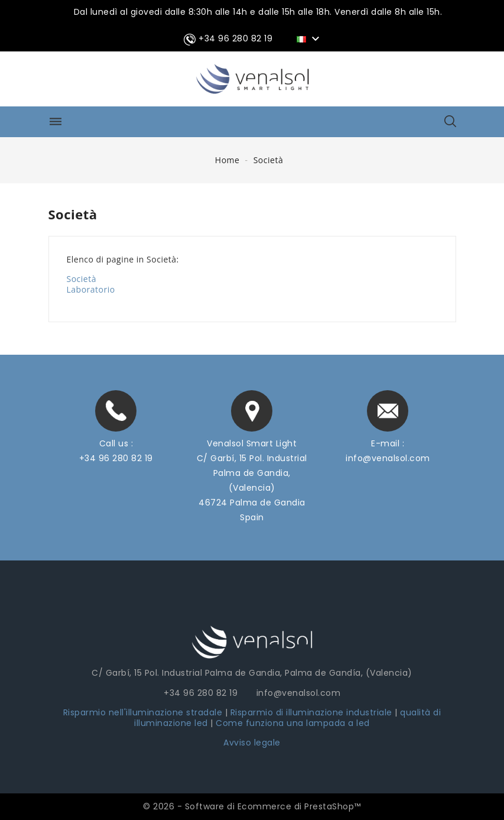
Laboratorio (91, 289)
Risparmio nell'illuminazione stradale (143, 712)
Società (82, 279)
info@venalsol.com (388, 458)
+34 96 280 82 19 (116, 458)
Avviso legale (252, 743)
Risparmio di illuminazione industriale (313, 712)
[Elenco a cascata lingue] (310, 38)
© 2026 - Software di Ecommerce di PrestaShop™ (252, 806)
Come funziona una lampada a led (293, 723)
